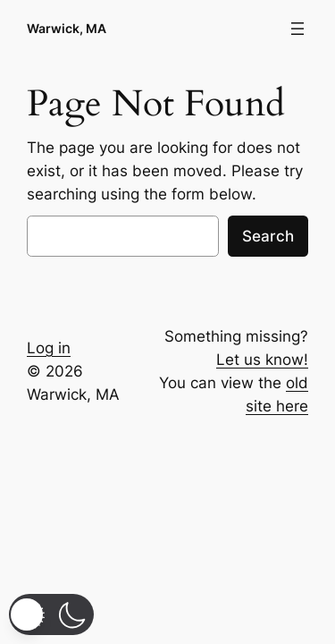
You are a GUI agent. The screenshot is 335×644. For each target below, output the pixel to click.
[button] (51, 614)
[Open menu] (297, 29)
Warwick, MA (67, 28)
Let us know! (262, 360)
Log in (49, 348)
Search (268, 236)
